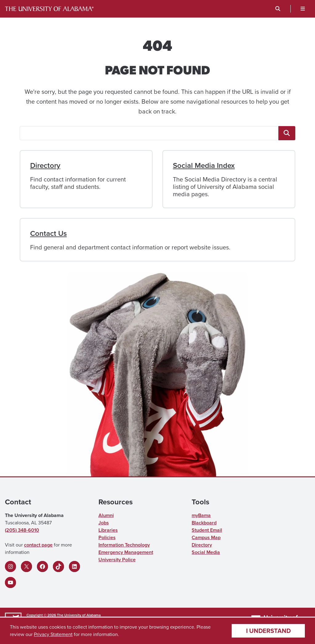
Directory (45, 165)
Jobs (104, 523)
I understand (268, 631)
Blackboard (204, 523)
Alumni (106, 515)
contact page (38, 545)
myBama (201, 515)
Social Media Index (204, 165)
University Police (117, 560)
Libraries (108, 530)
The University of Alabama (79, 615)
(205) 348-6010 (22, 530)
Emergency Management (126, 552)
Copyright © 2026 (41, 615)
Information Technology (124, 545)
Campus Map (206, 537)
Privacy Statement (53, 634)
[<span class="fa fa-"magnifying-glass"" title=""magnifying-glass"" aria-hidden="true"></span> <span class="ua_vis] (287, 133)
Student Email (207, 530)
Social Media (206, 552)
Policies (107, 537)
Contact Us (48, 233)
